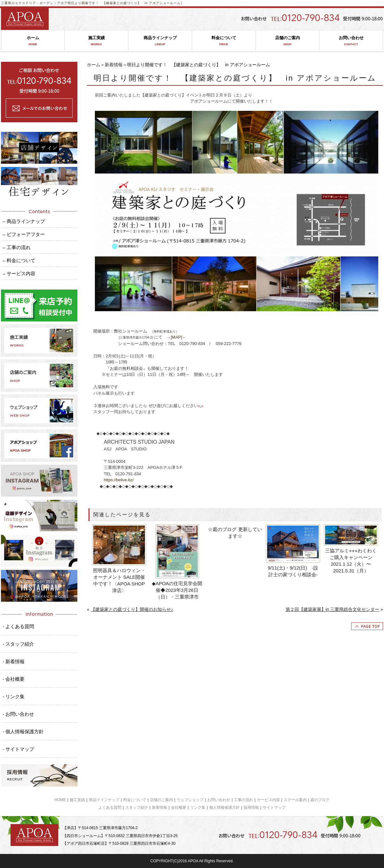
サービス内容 (268, 800)
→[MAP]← (176, 337)
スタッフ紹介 (137, 807)
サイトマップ (274, 807)
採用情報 (251, 807)
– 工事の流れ (17, 247)
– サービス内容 (19, 273)
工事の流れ (244, 800)
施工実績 (96, 41)
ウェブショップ (190, 800)
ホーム (33, 41)
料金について (224, 41)
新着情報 (114, 65)
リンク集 (198, 807)
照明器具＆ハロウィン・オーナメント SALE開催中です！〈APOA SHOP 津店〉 (119, 580)
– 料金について (19, 260)
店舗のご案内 (287, 41)
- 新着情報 (14, 661)
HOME (60, 800)
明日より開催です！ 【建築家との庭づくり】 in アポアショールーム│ (125, 3)
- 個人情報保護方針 (23, 732)
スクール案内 (295, 800)
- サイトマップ (18, 749)
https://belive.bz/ (119, 480)
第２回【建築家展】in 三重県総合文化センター (333, 609)
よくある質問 (110, 807)
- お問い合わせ (18, 714)
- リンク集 (14, 696)
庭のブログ (320, 800)
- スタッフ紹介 (18, 644)
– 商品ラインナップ (24, 221)
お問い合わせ (351, 41)
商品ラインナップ (160, 41)
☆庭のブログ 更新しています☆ (235, 533)
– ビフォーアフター (24, 234)
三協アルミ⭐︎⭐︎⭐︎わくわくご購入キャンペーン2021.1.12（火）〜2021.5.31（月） (351, 561)
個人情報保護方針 (224, 807)
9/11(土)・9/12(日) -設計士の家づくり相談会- (293, 571)
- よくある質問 (18, 626)
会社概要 (179, 807)
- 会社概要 (14, 679)
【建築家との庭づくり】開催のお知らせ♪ (132, 609)
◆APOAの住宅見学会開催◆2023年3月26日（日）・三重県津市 (177, 590)
